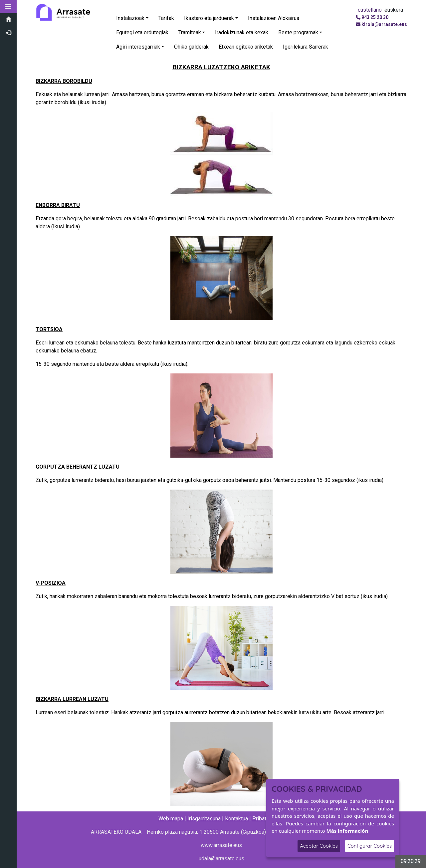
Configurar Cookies (370, 846)
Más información (347, 831)
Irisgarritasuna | (206, 819)
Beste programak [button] (298, 32)
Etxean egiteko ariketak (246, 47)
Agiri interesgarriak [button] (138, 47)
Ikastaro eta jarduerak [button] (209, 18)
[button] (8, 7)
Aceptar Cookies (319, 846)
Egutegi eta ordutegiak (142, 32)
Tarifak (166, 18)
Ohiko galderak (191, 47)
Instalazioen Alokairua (274, 18)
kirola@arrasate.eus (384, 24)
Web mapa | (172, 819)
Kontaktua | (238, 819)
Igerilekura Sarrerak (306, 47)
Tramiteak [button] (190, 32)
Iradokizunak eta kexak (242, 32)
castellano (370, 10)
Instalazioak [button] (130, 18)
